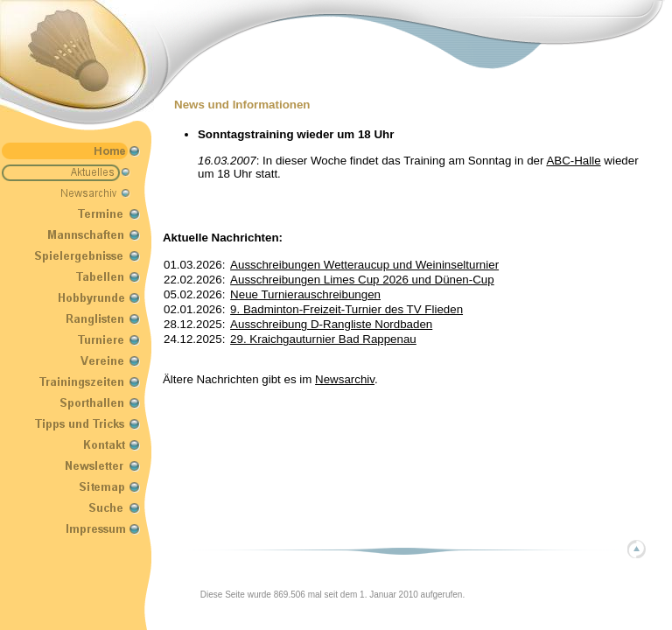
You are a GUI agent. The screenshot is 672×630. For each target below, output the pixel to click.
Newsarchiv (345, 379)
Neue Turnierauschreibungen (305, 294)
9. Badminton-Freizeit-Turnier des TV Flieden (346, 309)
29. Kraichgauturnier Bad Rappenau (323, 339)
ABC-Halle (573, 161)
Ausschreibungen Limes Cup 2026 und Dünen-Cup (362, 280)
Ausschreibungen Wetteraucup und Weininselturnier (364, 265)
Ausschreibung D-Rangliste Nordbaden (331, 324)
